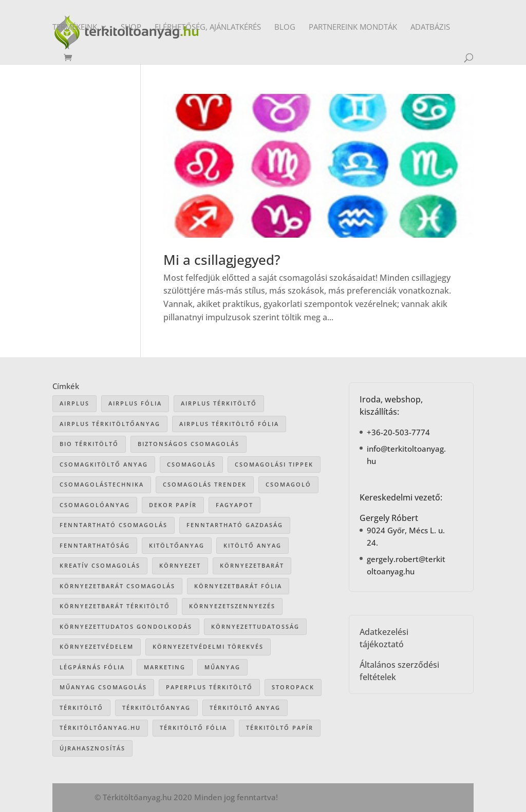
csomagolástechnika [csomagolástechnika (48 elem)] (102, 484)
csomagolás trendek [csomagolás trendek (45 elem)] (205, 484)
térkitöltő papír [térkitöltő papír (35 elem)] (280, 728)
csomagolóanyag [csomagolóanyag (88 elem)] (95, 505)
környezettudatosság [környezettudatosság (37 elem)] (255, 626)
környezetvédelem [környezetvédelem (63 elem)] (97, 646)
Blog (285, 27)
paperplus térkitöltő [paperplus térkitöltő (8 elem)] (209, 687)
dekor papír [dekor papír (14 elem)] (173, 505)
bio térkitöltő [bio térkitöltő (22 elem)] (89, 444)
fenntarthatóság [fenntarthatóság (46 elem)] (95, 545)
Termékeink (75, 27)
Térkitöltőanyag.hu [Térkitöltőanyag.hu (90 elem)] (100, 728)
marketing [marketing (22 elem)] (165, 667)
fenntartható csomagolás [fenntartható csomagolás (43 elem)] (114, 525)
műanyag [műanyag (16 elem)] (222, 667)
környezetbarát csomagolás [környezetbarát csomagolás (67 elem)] (117, 586)
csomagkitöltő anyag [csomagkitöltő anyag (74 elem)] (104, 464)
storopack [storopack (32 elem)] (293, 687)
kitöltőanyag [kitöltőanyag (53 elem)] (177, 545)
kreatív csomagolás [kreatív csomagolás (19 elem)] (100, 565)
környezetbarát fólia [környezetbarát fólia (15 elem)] (238, 586)
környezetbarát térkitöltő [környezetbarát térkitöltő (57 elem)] (115, 606)
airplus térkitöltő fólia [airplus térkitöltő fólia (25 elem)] (229, 424)
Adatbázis (430, 27)
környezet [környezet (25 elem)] (180, 565)
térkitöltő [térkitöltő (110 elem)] (81, 708)
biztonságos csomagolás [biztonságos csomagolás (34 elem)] (189, 444)
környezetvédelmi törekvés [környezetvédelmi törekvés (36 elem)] (208, 646)
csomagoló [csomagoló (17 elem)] (288, 484)
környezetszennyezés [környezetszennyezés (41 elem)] (232, 606)
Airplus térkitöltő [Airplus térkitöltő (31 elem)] (219, 403)
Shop (131, 27)
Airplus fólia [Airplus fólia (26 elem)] (135, 403)
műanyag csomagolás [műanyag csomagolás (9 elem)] (103, 687)
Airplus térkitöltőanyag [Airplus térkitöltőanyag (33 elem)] (110, 424)
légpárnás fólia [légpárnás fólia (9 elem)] (92, 667)
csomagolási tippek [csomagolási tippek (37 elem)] (274, 464)
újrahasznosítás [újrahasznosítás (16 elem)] (92, 748)
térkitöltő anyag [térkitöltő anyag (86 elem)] (245, 708)
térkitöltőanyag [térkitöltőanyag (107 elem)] (156, 708)
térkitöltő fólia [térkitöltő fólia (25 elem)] (193, 728)
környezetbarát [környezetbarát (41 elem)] (252, 565)
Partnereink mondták (353, 27)
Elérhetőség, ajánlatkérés (208, 27)
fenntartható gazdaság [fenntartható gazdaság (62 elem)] (235, 525)
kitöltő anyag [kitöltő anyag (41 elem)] (252, 545)
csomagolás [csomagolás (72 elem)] (191, 464)
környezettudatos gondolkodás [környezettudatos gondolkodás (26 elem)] (126, 626)
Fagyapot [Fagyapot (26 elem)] (234, 505)
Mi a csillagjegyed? (222, 260)
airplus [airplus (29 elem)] (74, 403)
